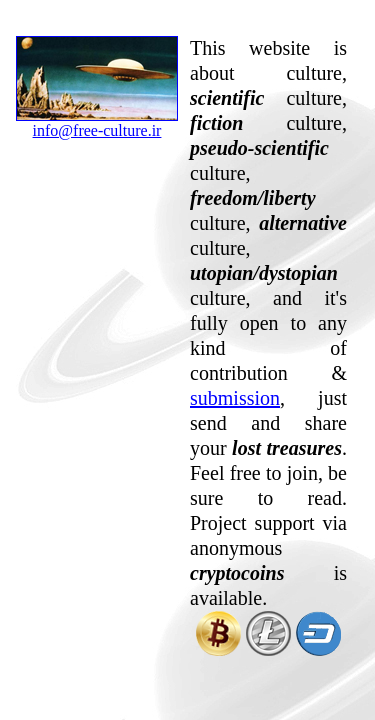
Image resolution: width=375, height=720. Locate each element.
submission (235, 398)
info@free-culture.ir (97, 123)
